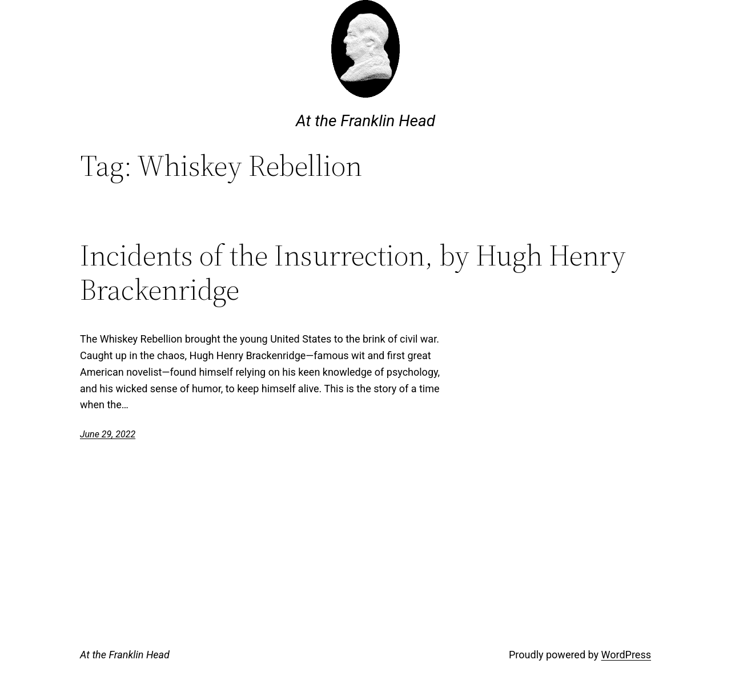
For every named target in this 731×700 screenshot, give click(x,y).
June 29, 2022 (108, 434)
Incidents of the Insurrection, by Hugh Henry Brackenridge (353, 272)
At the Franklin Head (365, 121)
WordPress (626, 655)
